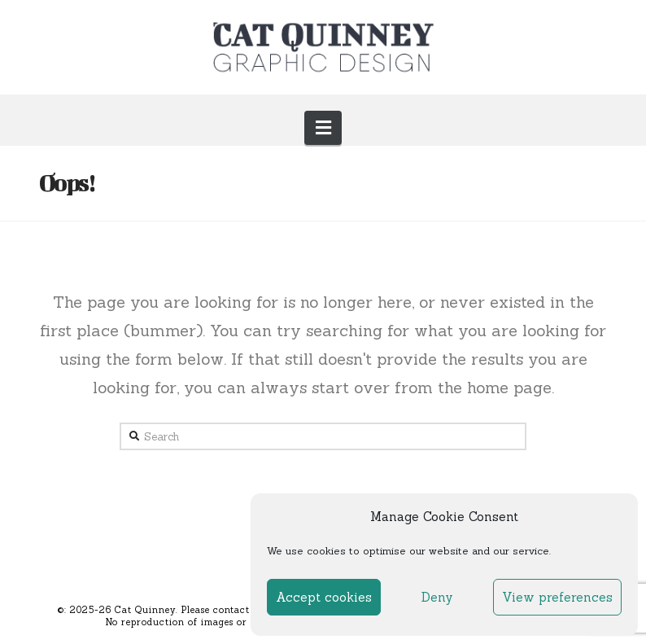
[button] (323, 128)
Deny (437, 597)
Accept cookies (324, 597)
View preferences (557, 597)
